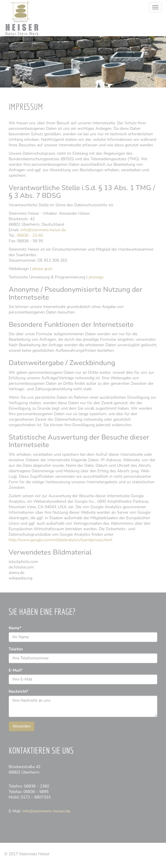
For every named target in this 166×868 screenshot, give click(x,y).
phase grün (42, 269)
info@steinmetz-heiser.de (43, 230)
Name (15, 628)
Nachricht (18, 691)
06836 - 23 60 (30, 235)
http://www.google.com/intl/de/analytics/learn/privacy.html (60, 540)
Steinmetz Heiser (22, 18)
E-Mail (16, 670)
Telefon (16, 649)
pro (96, 277)
